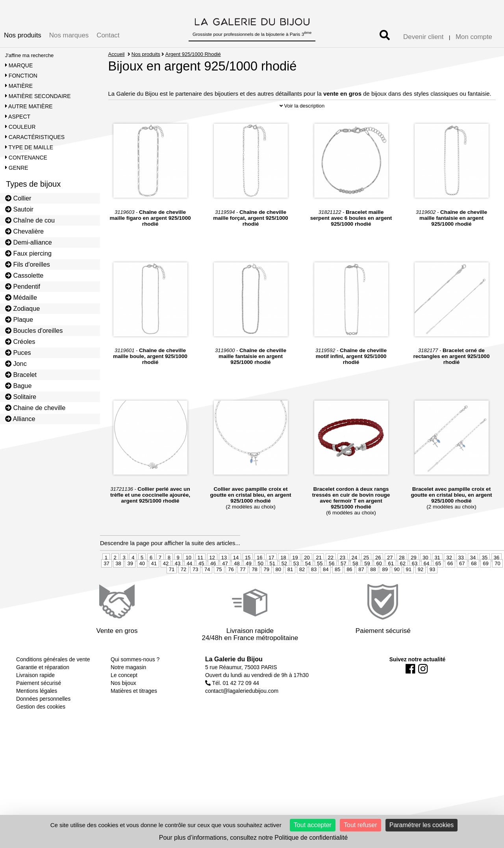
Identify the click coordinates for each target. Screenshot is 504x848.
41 (154, 583)
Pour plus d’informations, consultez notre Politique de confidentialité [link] (253, 838)
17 (271, 577)
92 (421, 589)
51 (272, 583)
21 (319, 577)
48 (237, 583)
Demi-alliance (29, 242)
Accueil (117, 54)
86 (349, 589)
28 (402, 577)
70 (497, 583)
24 (354, 577)
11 (200, 577)
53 (296, 583)
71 (172, 589)
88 (373, 589)
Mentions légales (37, 710)
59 (367, 583)
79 (266, 589)
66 (450, 583)
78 (254, 589)
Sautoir (19, 209)
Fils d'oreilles (28, 264)
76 (231, 589)
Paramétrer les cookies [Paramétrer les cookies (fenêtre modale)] (422, 825)
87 (361, 589)
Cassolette (24, 275)
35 (485, 577)
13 (224, 577)
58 (355, 583)
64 (426, 583)
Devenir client (423, 37)
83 (314, 589)
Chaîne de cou (30, 220)
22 (331, 577)
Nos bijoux (123, 702)
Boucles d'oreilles (34, 330)
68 (474, 583)
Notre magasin (128, 687)
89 (385, 589)
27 (390, 577)
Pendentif (23, 286)
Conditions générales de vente (53, 679)
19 (295, 577)
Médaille (21, 297)
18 (283, 577)
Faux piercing (28, 253)
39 (130, 583)
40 (142, 583)
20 (307, 577)
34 (473, 577)
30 (425, 577)
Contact (108, 35)
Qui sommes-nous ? (135, 679)
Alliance (20, 419)
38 (118, 583)
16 (259, 577)
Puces (18, 353)
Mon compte (474, 37)
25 (366, 577)
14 (236, 577)
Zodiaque (23, 308)
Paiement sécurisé (39, 702)
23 (343, 577)
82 (302, 589)
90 (397, 589)
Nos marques (69, 35)
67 (462, 583)
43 (178, 583)
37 (106, 583)
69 (485, 583)
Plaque (19, 319)
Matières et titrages (134, 710)
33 (461, 577)
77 (243, 589)
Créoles (20, 341)
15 (248, 577)
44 (189, 583)
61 (391, 583)
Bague (19, 386)
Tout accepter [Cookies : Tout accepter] (313, 825)
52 (284, 583)
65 (438, 583)
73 (195, 589)
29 (413, 577)
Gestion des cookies (41, 726)
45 (201, 583)
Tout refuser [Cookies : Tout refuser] (360, 825)
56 (332, 583)
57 (343, 583)
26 (378, 577)
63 (415, 583)
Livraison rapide (35, 694)
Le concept (124, 694)
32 (449, 577)
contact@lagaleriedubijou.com (242, 710)
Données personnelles (43, 718)
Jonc (16, 364)
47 (225, 583)
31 (437, 577)
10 (188, 577)
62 (403, 583)
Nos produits (23, 35)
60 (379, 583)
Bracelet (21, 375)
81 (290, 589)
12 (212, 577)
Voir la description (302, 125)
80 (278, 589)
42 (166, 583)
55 (320, 583)
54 (308, 583)
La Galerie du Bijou (234, 678)
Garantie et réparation (43, 687)
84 (326, 589)
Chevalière (24, 231)
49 (248, 583)
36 (497, 577)
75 (219, 589)
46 (213, 583)
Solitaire (21, 397)
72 (183, 589)
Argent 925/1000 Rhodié (194, 54)
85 (337, 589)
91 (409, 589)
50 (260, 583)
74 (207, 589)
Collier (18, 198)
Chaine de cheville (35, 408)
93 (432, 589)
